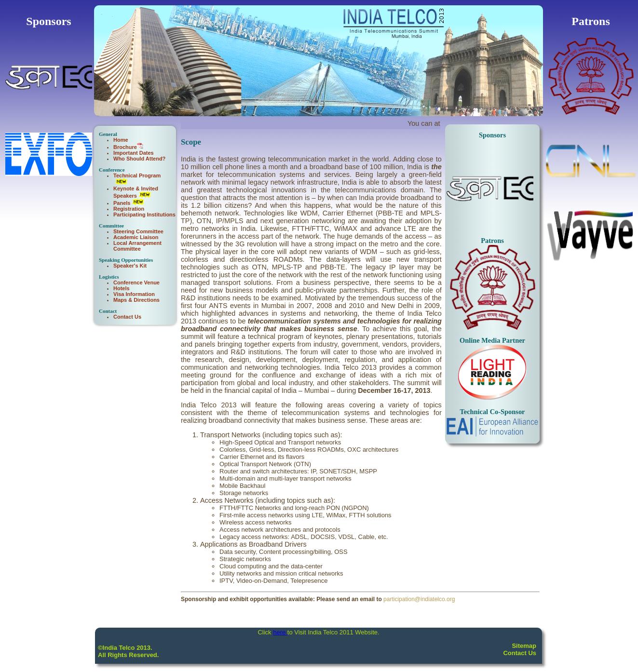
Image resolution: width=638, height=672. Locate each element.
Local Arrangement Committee (137, 246)
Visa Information (134, 294)
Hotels (122, 288)
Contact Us (127, 317)
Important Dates (134, 153)
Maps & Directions (136, 300)
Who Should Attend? (139, 159)
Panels (122, 203)
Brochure (125, 147)
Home (121, 140)
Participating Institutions (144, 215)
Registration (129, 209)
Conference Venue (136, 282)
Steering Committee (138, 231)
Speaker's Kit (130, 266)
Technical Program (137, 175)
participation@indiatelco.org (419, 599)
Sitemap (524, 646)
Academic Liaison (136, 237)
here (280, 632)
